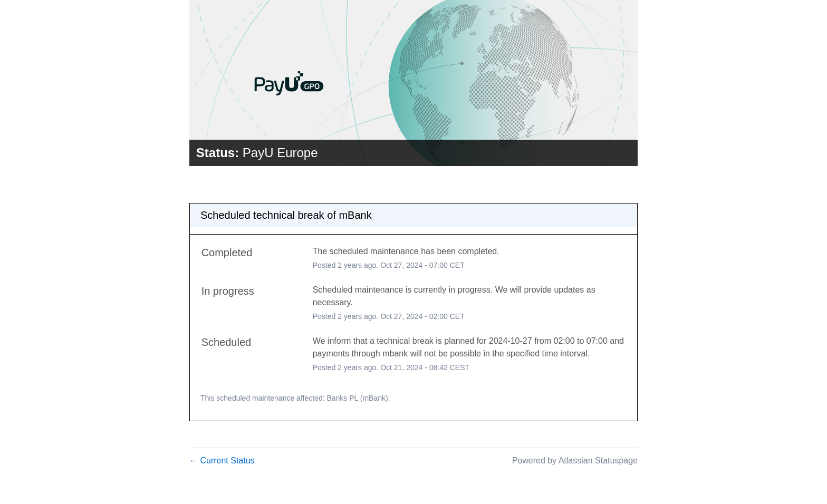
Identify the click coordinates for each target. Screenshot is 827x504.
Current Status (222, 461)
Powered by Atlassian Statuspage (575, 461)
